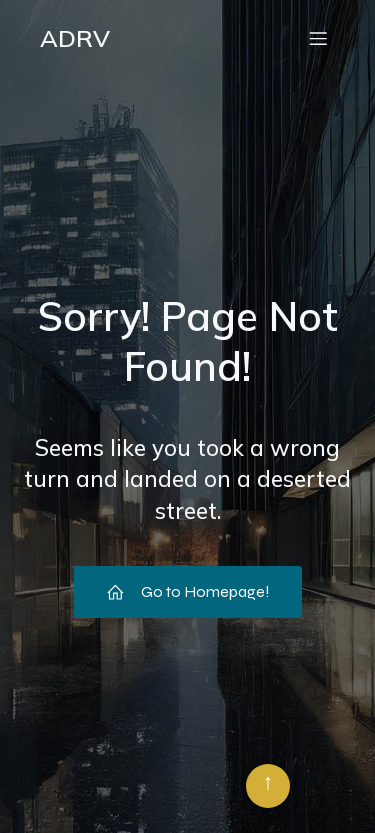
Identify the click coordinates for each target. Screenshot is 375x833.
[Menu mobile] (318, 38)
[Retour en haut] (268, 786)
